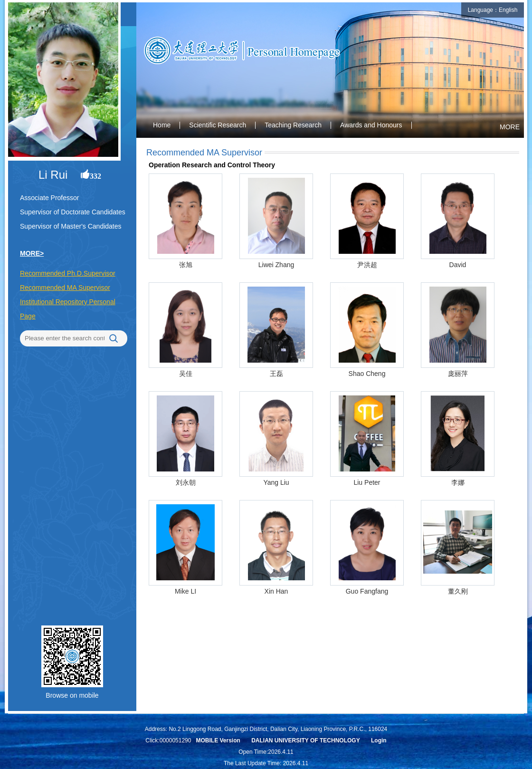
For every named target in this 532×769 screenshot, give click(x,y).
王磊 (276, 374)
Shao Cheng (367, 374)
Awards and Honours (371, 125)
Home (162, 125)
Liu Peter (367, 482)
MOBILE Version (218, 740)
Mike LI (185, 591)
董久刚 (458, 591)
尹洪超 (367, 265)
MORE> (32, 253)
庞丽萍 (458, 374)
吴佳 (186, 374)
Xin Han (276, 591)
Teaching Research (293, 125)
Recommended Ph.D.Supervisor (68, 273)
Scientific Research (218, 125)
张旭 (186, 265)
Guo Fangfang (367, 591)
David (458, 265)
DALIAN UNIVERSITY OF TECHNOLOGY (305, 740)
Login (379, 740)
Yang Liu (276, 482)
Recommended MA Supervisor (65, 288)
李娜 (458, 482)
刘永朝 (186, 482)
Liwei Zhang (276, 265)
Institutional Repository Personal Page (68, 309)
